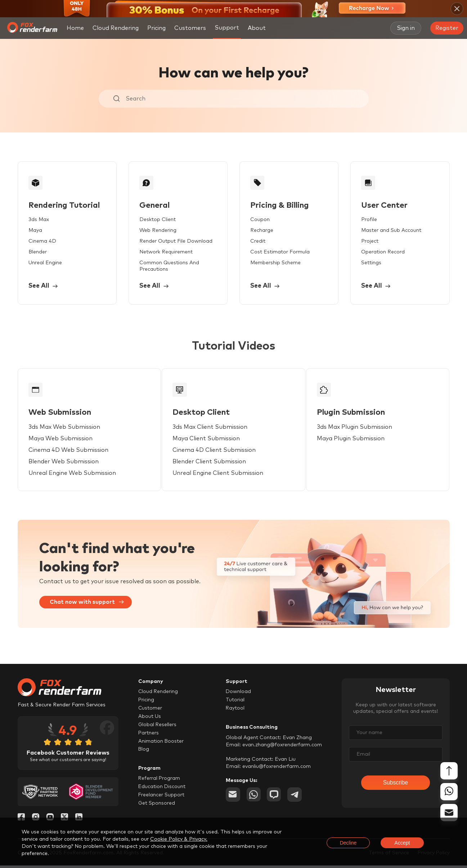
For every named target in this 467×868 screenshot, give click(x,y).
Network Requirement (166, 253)
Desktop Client (157, 220)
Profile (367, 220)
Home (75, 28)
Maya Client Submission (210, 441)
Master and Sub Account (389, 231)
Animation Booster (161, 744)
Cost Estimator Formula (279, 253)
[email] (233, 797)
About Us (150, 719)
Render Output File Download (176, 242)
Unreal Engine (46, 264)
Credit (257, 242)
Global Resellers (158, 727)
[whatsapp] (254, 797)
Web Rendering (158, 231)
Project (368, 242)
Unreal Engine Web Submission (73, 475)
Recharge (261, 231)
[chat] (275, 797)
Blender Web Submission (64, 464)
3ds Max (39, 220)
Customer (150, 711)
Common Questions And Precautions (169, 267)
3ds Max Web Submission (65, 429)
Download (239, 694)
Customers (190, 28)
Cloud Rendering (116, 28)
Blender (38, 253)
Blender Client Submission (213, 464)
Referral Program (160, 781)
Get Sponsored (157, 806)
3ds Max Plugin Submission (362, 429)
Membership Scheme (274, 264)
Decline (348, 843)
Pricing (156, 28)
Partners (149, 736)
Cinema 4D (43, 242)
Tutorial (235, 702)
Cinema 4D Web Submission (69, 452)
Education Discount (162, 790)
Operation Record (381, 253)
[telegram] (296, 797)
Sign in (406, 28)
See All (44, 287)
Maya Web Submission (61, 441)
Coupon (259, 220)
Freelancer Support (161, 798)
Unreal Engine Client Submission (222, 475)
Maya (36, 231)
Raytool (235, 711)
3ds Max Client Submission (214, 429)
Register (447, 28)
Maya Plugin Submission (358, 441)
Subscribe (396, 785)
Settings (369, 264)
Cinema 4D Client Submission (218, 452)
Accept (402, 843)
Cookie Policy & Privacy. (179, 839)
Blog (144, 752)
